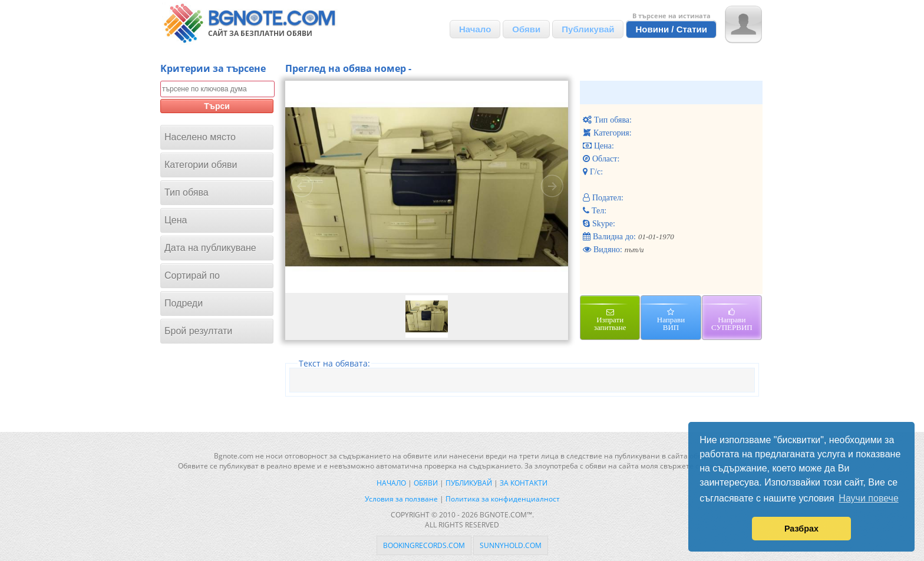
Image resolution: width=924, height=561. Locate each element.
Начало (475, 29)
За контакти (524, 483)
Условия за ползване (401, 499)
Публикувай (588, 29)
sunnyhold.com (511, 545)
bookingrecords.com (424, 545)
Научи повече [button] (868, 498)
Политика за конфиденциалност (503, 499)
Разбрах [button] (801, 529)
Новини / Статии (671, 29)
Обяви (526, 29)
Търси (217, 106)
